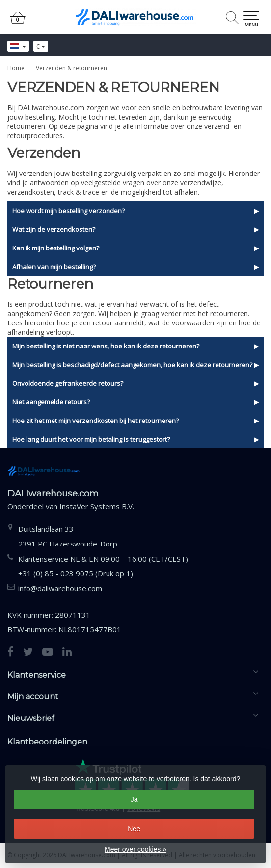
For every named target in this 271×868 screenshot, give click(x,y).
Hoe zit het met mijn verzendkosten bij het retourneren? (95, 421)
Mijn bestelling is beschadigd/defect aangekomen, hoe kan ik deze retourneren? (132, 365)
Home (16, 68)
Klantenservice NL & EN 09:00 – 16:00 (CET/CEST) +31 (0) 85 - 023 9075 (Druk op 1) (103, 566)
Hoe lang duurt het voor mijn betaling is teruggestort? (91, 439)
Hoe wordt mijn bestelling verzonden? (68, 211)
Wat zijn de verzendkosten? (54, 229)
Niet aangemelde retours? (51, 402)
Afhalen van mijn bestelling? (54, 267)
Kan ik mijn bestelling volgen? (56, 248)
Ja (134, 799)
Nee (134, 829)
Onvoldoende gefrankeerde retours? (68, 383)
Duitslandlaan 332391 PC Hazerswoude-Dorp (68, 536)
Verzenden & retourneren (71, 68)
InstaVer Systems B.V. (97, 506)
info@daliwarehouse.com (60, 588)
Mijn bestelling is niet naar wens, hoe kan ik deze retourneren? (106, 346)
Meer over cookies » (135, 849)
